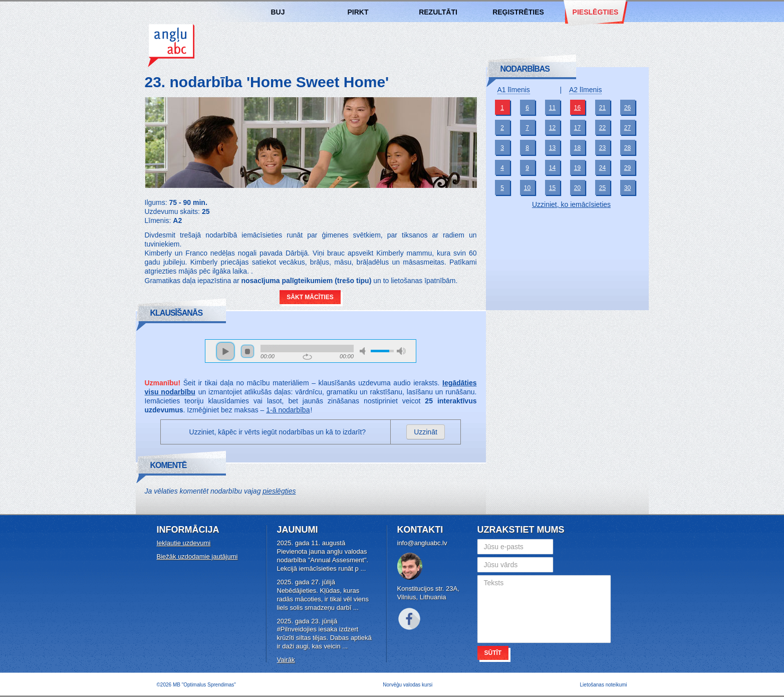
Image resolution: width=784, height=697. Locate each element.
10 (527, 188)
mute (364, 351)
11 (552, 108)
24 (602, 168)
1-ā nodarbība (288, 410)
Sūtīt (493, 653)
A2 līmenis (585, 90)
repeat (307, 357)
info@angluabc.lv (422, 543)
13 (552, 148)
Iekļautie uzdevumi (184, 543)
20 (577, 188)
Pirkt (358, 12)
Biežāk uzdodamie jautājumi (197, 556)
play (225, 351)
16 (577, 108)
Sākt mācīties (310, 297)
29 (627, 168)
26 (627, 108)
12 (552, 128)
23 (602, 148)
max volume (401, 351)
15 (552, 188)
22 (602, 128)
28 (627, 148)
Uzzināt (426, 432)
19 (577, 168)
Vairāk (286, 660)
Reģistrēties (518, 12)
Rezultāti (438, 12)
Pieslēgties (596, 12)
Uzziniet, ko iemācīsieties (571, 204)
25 (602, 188)
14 (552, 168)
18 (577, 148)
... (363, 568)
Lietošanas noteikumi (604, 685)
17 (577, 128)
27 (627, 128)
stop (247, 351)
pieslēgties (279, 491)
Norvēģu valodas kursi (408, 685)
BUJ (278, 12)
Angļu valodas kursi (171, 45)
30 (627, 188)
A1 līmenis (514, 90)
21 (602, 108)
